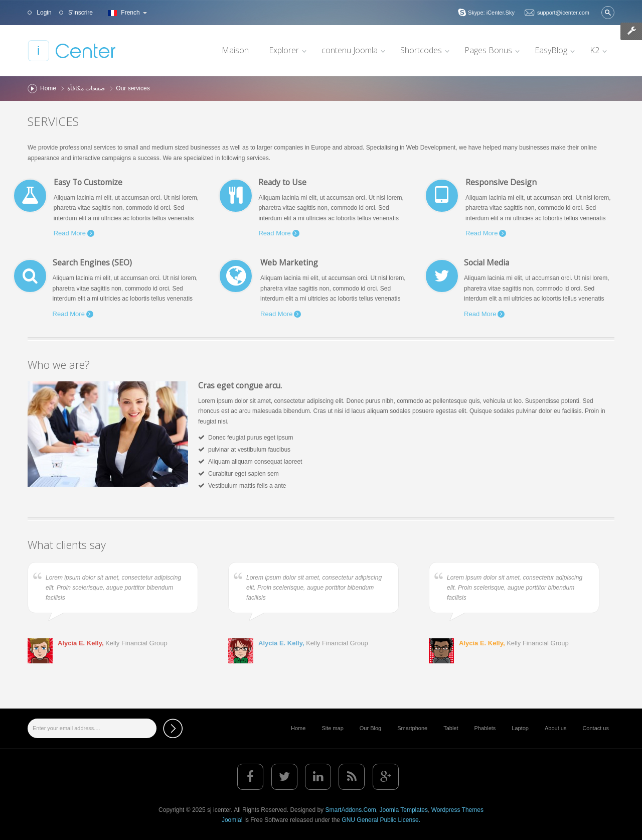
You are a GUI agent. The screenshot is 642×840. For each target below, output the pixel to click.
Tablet (451, 728)
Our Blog (370, 728)
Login (43, 13)
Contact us (596, 728)
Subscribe (173, 728)
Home (48, 88)
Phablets (485, 728)
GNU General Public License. (381, 820)
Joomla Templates (404, 810)
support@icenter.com (563, 13)
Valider (608, 13)
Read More (70, 233)
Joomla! (232, 820)
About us (555, 728)
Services (53, 121)
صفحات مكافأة (86, 88)
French (126, 13)
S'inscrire (80, 13)
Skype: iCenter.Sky (491, 13)
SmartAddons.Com (350, 810)
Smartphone (412, 728)
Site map (332, 728)
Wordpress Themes (457, 810)
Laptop (520, 728)
